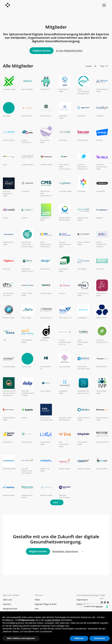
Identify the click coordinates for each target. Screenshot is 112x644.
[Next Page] (57, 502)
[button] (104, 5)
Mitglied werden (41, 51)
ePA (37, 609)
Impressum (82, 600)
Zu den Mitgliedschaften (69, 51)
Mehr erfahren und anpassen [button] (21, 638)
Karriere (7, 604)
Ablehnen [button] (79, 638)
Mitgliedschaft (10, 609)
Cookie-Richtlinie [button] (52, 620)
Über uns (7, 600)
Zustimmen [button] (100, 638)
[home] (8, 5)
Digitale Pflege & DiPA (46, 604)
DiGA (37, 600)
